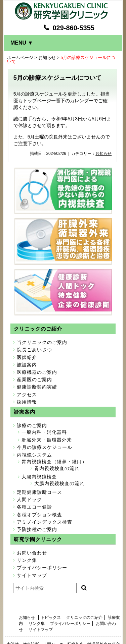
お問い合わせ (32, 553)
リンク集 (27, 560)
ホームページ (20, 57)
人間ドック (29, 500)
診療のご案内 (32, 425)
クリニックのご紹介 (84, 618)
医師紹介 (27, 357)
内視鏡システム (34, 455)
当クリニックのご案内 (42, 342)
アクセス (27, 395)
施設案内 (27, 365)
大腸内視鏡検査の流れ (59, 483)
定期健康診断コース (39, 492)
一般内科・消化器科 (44, 432)
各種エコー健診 (34, 507)
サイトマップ (32, 575)
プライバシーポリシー (42, 568)
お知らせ (47, 57)
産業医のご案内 (34, 379)
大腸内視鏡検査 (39, 477)
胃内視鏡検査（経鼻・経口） (54, 462)
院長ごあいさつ (34, 350)
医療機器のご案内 (37, 372)
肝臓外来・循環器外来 (47, 440)
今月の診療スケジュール (45, 447)
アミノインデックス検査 (45, 522)
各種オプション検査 (39, 515)
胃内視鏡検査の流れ (57, 468)
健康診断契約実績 (37, 387)
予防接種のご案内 (37, 529)
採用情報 (27, 402)
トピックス (51, 618)
